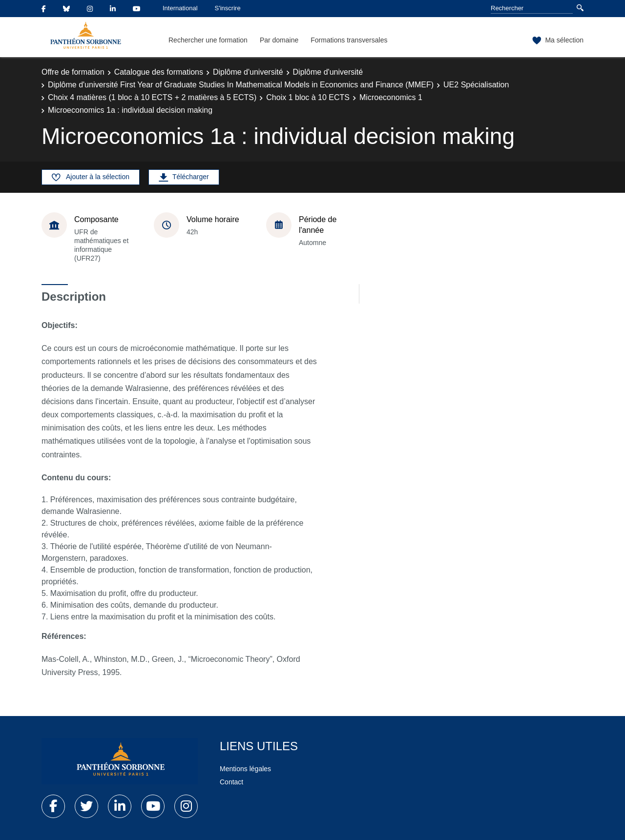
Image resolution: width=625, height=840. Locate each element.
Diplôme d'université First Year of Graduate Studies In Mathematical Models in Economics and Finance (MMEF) (241, 85)
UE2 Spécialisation (476, 85)
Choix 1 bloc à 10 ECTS (308, 97)
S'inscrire (228, 8)
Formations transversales (349, 40)
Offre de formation (73, 72)
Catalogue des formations (159, 72)
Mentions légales (245, 769)
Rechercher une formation (208, 40)
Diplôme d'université (248, 72)
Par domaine (279, 40)
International (180, 8)
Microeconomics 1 (391, 97)
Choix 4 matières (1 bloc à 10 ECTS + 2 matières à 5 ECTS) (152, 97)
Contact (231, 782)
